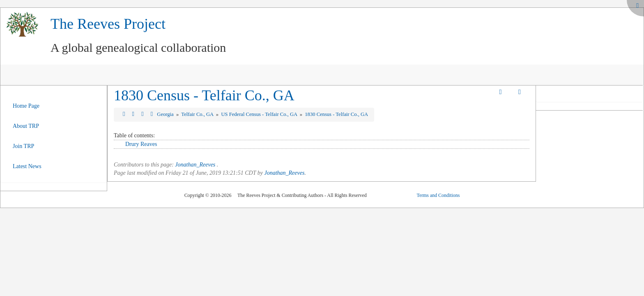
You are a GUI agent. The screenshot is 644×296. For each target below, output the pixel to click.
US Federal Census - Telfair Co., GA (260, 114)
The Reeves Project (108, 24)
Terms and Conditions (438, 195)
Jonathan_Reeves (195, 165)
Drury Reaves (141, 144)
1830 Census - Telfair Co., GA (204, 95)
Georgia (166, 114)
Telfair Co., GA (198, 114)
